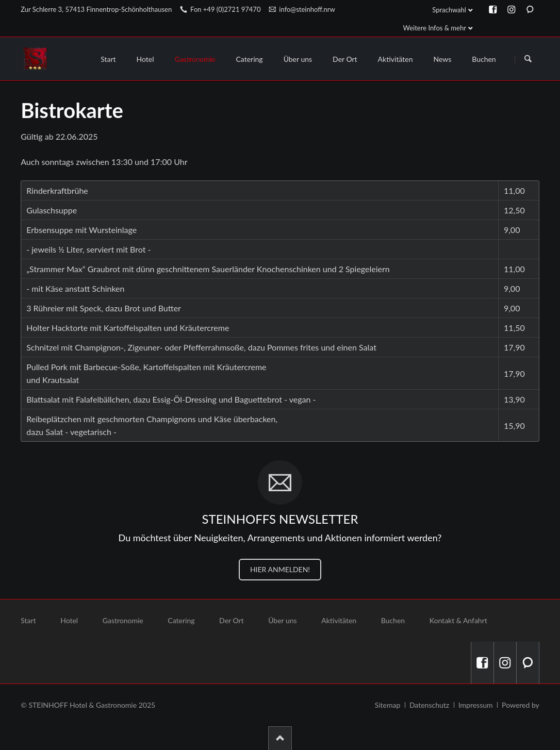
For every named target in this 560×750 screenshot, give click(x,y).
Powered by (521, 705)
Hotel (69, 620)
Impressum (476, 705)
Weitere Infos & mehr (435, 28)
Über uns (282, 620)
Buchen (393, 620)
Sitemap (388, 705)
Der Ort (232, 620)
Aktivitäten (339, 620)
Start (28, 620)
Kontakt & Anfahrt (458, 620)
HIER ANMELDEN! (280, 569)
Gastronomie (123, 620)
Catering (181, 620)
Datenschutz (429, 705)
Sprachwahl (449, 10)
